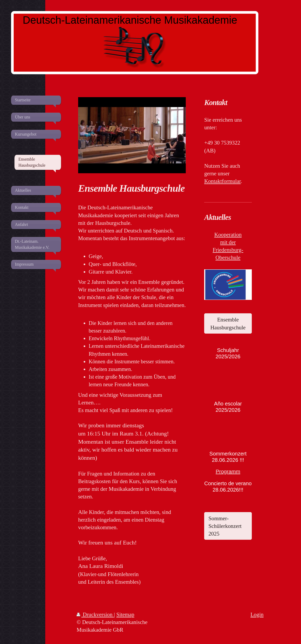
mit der (228, 242)
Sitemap (125, 614)
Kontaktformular (222, 181)
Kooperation (228, 234)
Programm (228, 472)
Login (257, 614)
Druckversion (95, 614)
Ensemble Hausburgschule (228, 323)
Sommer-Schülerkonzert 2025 (225, 526)
